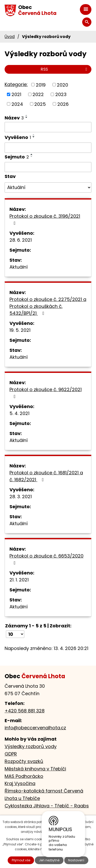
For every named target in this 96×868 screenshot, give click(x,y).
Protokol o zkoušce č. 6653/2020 (46, 559)
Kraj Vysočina (20, 783)
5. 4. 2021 (19, 413)
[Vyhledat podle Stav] (48, 187)
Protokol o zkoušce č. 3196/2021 (45, 219)
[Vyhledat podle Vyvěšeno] (48, 148)
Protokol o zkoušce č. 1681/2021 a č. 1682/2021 (46, 476)
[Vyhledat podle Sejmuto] (48, 167)
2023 (61, 94)
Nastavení (76, 860)
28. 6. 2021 (21, 240)
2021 (16, 94)
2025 (40, 104)
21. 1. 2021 (19, 580)
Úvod (10, 37)
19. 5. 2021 (20, 330)
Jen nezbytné (49, 860)
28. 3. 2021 (21, 497)
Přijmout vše (21, 860)
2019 (41, 85)
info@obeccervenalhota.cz (35, 728)
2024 (17, 104)
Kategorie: (16, 84)
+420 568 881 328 (25, 711)
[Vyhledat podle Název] (48, 127)
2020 (62, 85)
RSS (65, 69)
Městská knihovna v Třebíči (35, 769)
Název (14, 118)
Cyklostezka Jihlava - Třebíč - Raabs (47, 806)
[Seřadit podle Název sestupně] (27, 117)
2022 (38, 94)
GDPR (11, 754)
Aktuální (19, 267)
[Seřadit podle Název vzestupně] (27, 115)
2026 (63, 104)
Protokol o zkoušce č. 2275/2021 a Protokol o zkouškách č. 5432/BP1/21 (48, 306)
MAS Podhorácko (24, 776)
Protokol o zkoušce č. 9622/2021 (46, 393)
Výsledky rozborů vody (31, 746)
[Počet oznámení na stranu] (15, 634)
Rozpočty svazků (24, 761)
